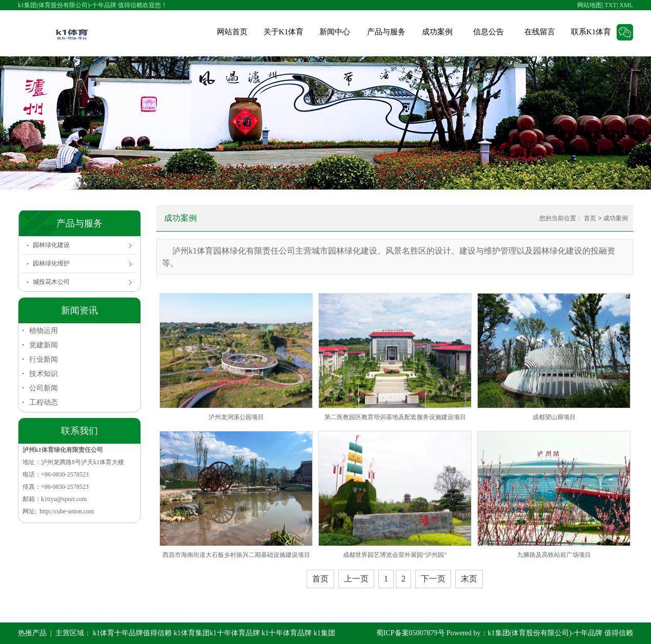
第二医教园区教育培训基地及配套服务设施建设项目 (395, 417)
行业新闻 (44, 359)
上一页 (356, 579)
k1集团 (324, 633)
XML (626, 5)
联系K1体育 (591, 32)
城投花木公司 (51, 282)
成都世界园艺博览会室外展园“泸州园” (395, 555)
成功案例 (437, 32)
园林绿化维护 (51, 263)
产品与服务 (386, 32)
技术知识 (44, 373)
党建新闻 (44, 345)
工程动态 (44, 402)
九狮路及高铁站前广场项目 (554, 555)
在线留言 (540, 32)
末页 (469, 579)
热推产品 (32, 633)
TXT (611, 5)
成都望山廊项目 (554, 417)
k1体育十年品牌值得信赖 (132, 633)
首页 (590, 218)
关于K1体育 (283, 32)
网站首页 (232, 32)
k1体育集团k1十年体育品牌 (217, 633)
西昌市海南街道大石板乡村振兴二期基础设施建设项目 (236, 555)
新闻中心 (335, 32)
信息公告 (489, 32)
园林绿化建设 (51, 245)
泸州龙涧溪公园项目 (236, 417)
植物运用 (44, 330)
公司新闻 (44, 388)
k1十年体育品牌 (287, 633)
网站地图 (589, 5)
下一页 (433, 579)
